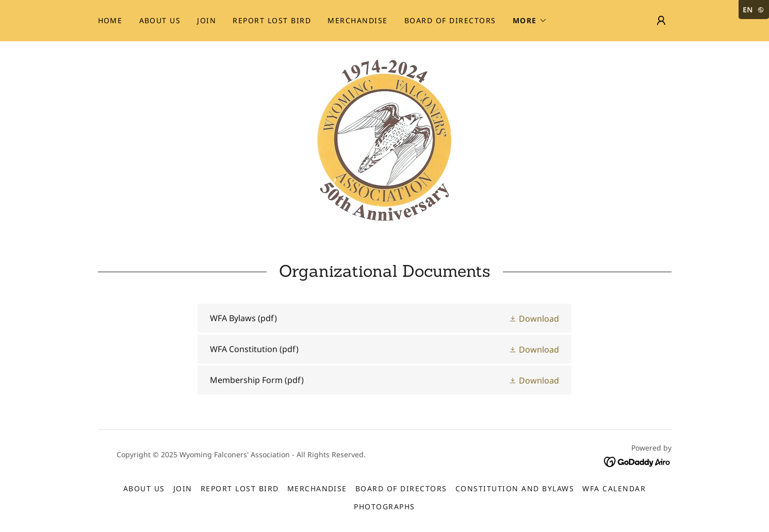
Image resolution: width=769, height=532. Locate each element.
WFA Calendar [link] (614, 488)
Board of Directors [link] (450, 20)
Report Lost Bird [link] (272, 20)
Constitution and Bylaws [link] (515, 488)
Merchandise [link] (357, 20)
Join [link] (207, 20)
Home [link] (110, 20)
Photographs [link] (384, 506)
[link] (384, 139)
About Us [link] (160, 20)
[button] (530, 21)
